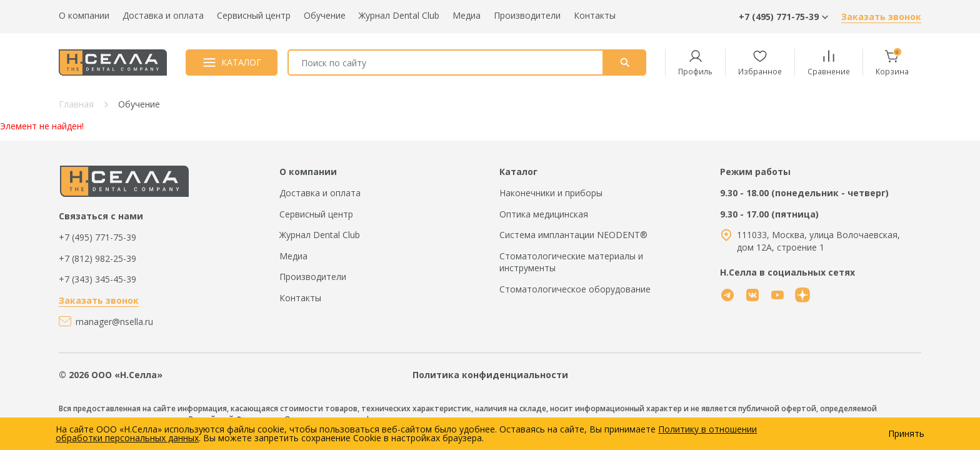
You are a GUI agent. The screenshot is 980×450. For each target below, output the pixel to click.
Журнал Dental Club (399, 15)
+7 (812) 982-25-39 (97, 258)
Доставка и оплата (163, 15)
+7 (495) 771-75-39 (97, 237)
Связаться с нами (101, 216)
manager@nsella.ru (114, 322)
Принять (906, 434)
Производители (527, 15)
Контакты (595, 15)
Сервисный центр (254, 15)
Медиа (467, 15)
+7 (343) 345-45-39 (97, 279)
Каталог (518, 172)
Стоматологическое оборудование (575, 289)
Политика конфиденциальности (490, 375)
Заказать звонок (881, 17)
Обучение (325, 15)
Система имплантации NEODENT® (573, 235)
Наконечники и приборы (551, 193)
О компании (84, 15)
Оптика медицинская (544, 214)
